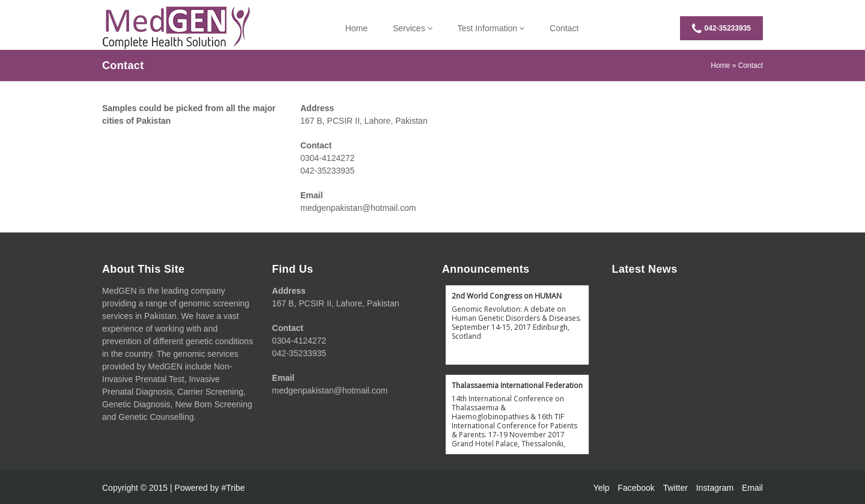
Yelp (602, 488)
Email (752, 488)
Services (409, 28)
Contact (564, 28)
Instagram (715, 488)
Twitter (675, 488)
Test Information (488, 28)
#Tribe (233, 488)
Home (357, 28)
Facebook (636, 488)
